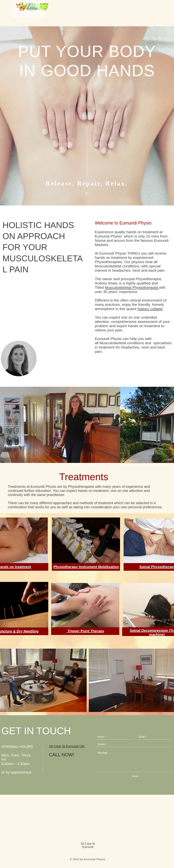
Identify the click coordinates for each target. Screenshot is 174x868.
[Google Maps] (87, 438)
